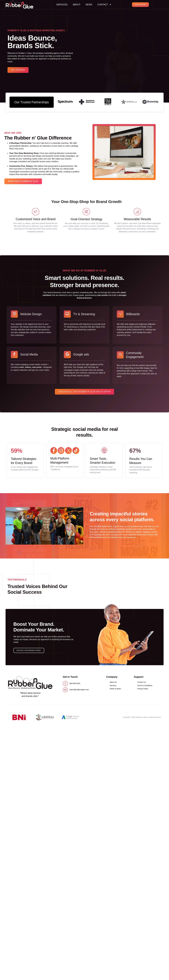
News (89, 5)
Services (62, 5)
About (77, 5)
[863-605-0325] (65, 684)
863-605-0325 (75, 683)
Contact (104, 5)
